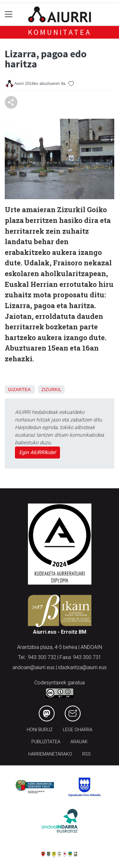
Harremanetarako (50, 754)
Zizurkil (51, 390)
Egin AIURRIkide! (37, 452)
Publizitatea (46, 742)
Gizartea (19, 390)
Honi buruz (40, 730)
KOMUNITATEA (60, 32)
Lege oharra (78, 730)
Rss (86, 754)
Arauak (79, 742)
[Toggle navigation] (9, 14)
